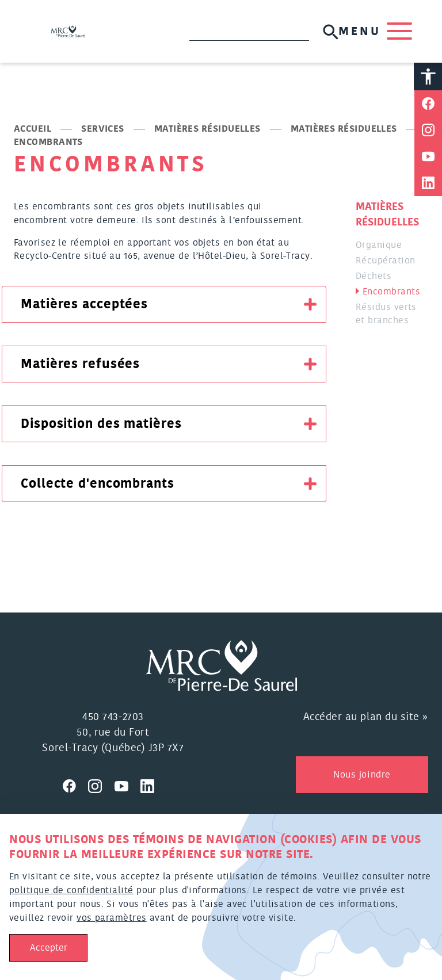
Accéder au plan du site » (366, 718)
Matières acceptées (84, 305)
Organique (379, 246)
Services (103, 130)
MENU (374, 32)
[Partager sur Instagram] (428, 131)
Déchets (374, 277)
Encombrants (391, 293)
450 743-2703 (113, 718)
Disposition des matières (101, 425)
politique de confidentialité (71, 890)
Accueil (33, 130)
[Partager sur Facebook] (428, 105)
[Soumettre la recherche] (329, 32)
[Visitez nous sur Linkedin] (152, 786)
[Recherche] (248, 32)
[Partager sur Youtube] (428, 158)
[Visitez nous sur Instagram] (101, 786)
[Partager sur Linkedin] (428, 184)
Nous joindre (362, 775)
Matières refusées (80, 365)
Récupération (385, 262)
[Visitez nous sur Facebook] (75, 786)
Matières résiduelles (207, 130)
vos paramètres (111, 918)
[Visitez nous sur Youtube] (128, 786)
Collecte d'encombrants (98, 485)
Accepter (49, 948)
